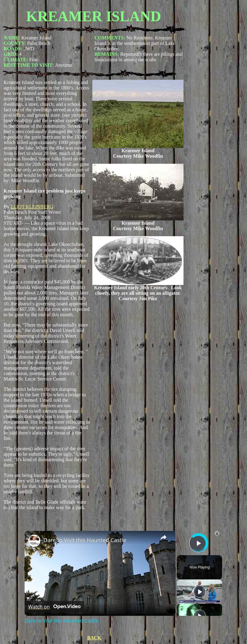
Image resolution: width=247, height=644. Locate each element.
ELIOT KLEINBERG (32, 207)
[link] (34, 541)
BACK (94, 638)
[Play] (200, 592)
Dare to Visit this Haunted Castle (85, 540)
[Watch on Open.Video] (54, 607)
